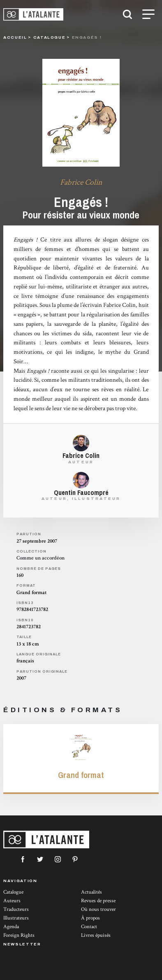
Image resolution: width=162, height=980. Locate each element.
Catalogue (13, 892)
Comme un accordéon (40, 558)
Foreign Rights (19, 935)
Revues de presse (98, 901)
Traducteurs (16, 909)
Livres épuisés (96, 935)
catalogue (50, 37)
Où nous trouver (98, 909)
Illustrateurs (16, 918)
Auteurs (12, 901)
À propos (90, 918)
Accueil (15, 37)
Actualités (91, 892)
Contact (89, 927)
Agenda (11, 927)
